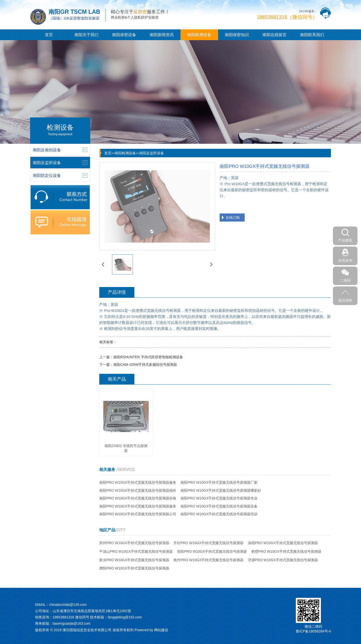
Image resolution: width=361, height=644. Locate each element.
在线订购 (233, 218)
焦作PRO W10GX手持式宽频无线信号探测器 (208, 560)
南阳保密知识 (237, 35)
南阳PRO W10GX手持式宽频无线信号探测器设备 (219, 506)
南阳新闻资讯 (162, 35)
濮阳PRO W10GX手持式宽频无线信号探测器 (134, 568)
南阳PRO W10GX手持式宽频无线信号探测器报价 (138, 490)
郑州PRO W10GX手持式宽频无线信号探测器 (134, 543)
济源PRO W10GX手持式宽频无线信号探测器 (283, 560)
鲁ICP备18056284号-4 (313, 631)
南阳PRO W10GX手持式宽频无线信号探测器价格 (138, 498)
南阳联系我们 (312, 35)
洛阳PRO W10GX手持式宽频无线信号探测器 (283, 543)
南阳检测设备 (199, 35)
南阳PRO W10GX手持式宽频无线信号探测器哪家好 (221, 490)
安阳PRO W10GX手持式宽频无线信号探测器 (212, 551)
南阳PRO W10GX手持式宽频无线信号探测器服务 (138, 482)
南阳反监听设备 (152, 153)
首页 (49, 35)
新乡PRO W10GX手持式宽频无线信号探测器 (134, 560)
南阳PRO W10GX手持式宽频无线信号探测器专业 (219, 498)
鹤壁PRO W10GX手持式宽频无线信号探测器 (286, 551)
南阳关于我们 (86, 35)
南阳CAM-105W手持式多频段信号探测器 (145, 365)
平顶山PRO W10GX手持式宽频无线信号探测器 (136, 551)
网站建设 (161, 630)
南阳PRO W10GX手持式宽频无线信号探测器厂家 (219, 482)
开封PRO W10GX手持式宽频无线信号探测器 (208, 543)
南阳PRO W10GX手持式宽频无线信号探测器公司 (138, 514)
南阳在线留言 (275, 35)
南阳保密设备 (124, 35)
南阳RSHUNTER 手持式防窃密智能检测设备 (148, 357)
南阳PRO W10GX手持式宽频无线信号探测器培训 (219, 514)
